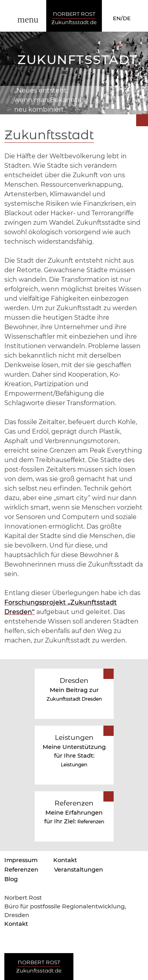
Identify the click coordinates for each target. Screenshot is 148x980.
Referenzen (91, 822)
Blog (11, 879)
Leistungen (74, 765)
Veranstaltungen (79, 870)
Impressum (21, 860)
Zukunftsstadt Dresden (74, 699)
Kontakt (65, 860)
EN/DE (122, 18)
